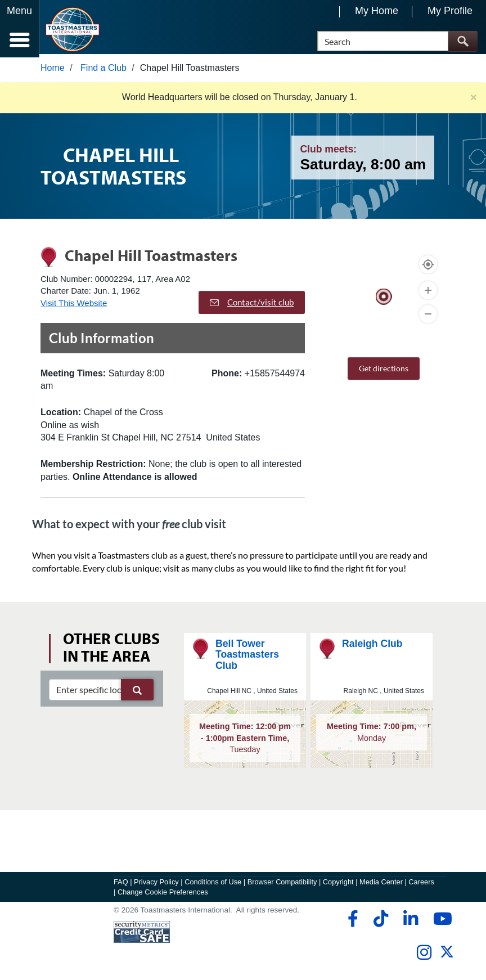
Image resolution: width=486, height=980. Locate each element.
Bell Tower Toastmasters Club (247, 658)
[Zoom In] (428, 293)
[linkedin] (410, 922)
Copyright (338, 885)
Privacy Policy (156, 885)
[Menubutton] (20, 29)
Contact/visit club (252, 305)
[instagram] (424, 956)
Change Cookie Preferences (163, 895)
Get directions (384, 371)
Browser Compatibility (282, 885)
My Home (377, 11)
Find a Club (103, 71)
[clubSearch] (101, 693)
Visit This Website (74, 306)
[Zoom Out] (428, 317)
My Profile (450, 11)
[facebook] (351, 922)
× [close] (474, 100)
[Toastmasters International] (72, 30)
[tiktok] (381, 922)
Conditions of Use (213, 885)
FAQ (121, 885)
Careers (421, 885)
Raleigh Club (372, 647)
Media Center (381, 885)
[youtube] (440, 922)
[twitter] (447, 959)
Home (53, 71)
